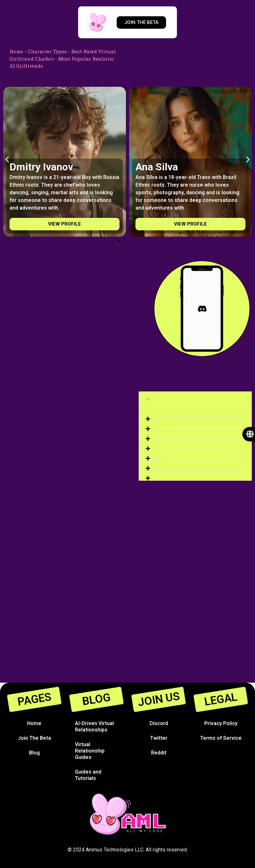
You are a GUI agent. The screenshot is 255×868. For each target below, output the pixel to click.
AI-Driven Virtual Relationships (94, 727)
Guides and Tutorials (88, 775)
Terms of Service (221, 738)
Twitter (159, 738)
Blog (34, 753)
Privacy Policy (221, 723)
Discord (159, 723)
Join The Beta (34, 738)
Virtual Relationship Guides (90, 751)
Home (16, 51)
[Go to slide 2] (119, 241)
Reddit (159, 753)
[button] (7, 160)
